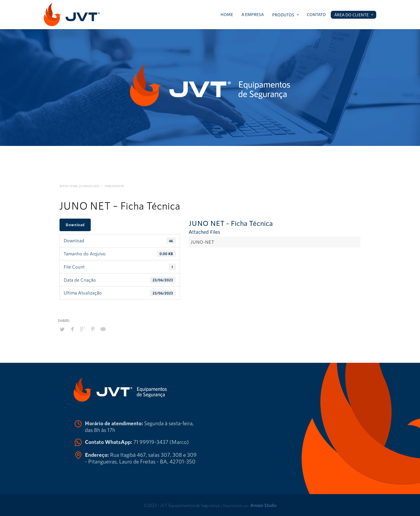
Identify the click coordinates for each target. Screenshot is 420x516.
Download (75, 225)
